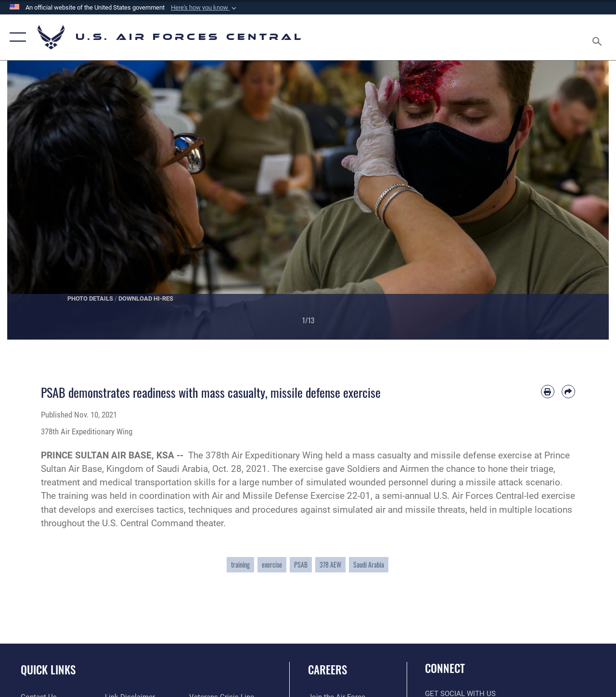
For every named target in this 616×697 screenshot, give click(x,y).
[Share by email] (568, 392)
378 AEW (330, 564)
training (240, 564)
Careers (327, 670)
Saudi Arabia (369, 564)
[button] (205, 8)
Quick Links (48, 670)
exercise (272, 564)
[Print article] (548, 392)
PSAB (301, 564)
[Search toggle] (599, 37)
